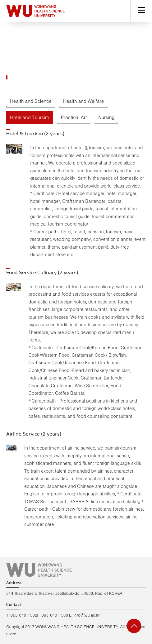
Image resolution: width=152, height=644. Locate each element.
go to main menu (0, 0)
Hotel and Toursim (30, 118)
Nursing (106, 118)
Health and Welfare (83, 101)
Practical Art (74, 118)
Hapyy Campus (35, 11)
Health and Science (31, 101)
